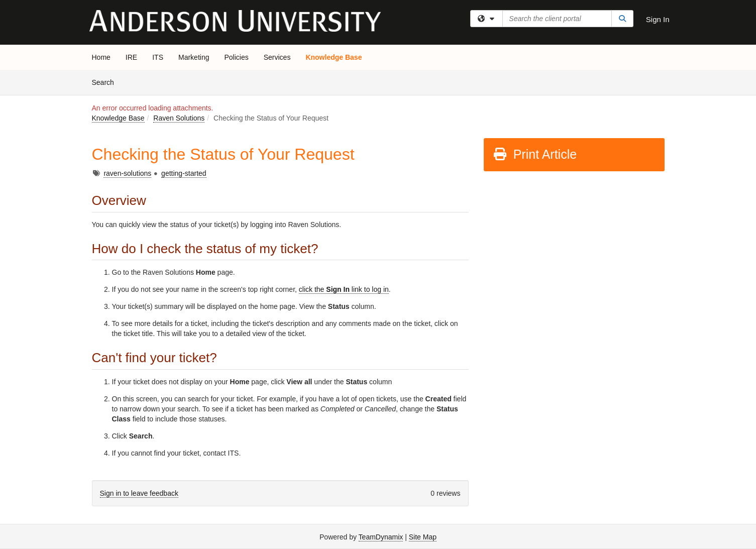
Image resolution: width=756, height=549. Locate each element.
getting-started (184, 173)
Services (277, 57)
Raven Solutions (179, 118)
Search (107, 82)
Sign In (658, 19)
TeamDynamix (381, 537)
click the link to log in (344, 289)
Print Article (535, 154)
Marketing (194, 57)
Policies (236, 57)
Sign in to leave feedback (139, 493)
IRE (131, 57)
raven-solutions (127, 173)
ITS (158, 57)
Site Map (423, 537)
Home (101, 57)
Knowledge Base (334, 57)
